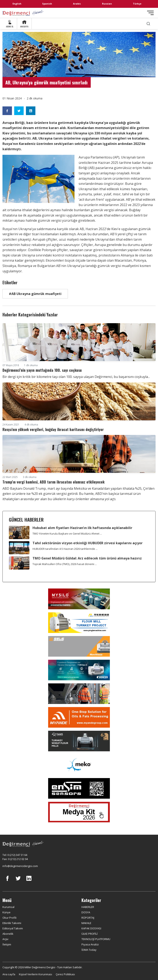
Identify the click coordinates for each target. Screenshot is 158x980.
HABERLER (88, 907)
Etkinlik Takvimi (12, 923)
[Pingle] (79, 623)
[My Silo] (79, 599)
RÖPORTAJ (88, 918)
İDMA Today (89, 950)
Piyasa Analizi (90, 944)
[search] (148, 24)
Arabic (77, 4)
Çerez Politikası (65, 974)
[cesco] (79, 694)
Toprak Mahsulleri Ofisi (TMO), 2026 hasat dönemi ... (65, 564)
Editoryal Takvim (13, 928)
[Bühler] (79, 670)
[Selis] (79, 646)
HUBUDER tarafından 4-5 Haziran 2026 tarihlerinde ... (65, 549)
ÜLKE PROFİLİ (90, 934)
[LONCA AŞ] (79, 788)
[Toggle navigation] (150, 13)
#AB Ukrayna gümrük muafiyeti (35, 294)
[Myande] (79, 717)
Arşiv (5, 939)
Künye (6, 912)
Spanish (47, 4)
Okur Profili (9, 918)
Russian (107, 4)
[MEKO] (79, 765)
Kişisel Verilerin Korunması (35, 974)
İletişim (7, 944)
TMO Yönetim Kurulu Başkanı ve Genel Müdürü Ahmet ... (67, 534)
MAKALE (86, 923)
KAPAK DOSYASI (91, 928)
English (17, 4)
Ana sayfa (9, 974)
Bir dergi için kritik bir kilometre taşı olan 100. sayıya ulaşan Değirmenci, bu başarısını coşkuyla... (76, 377)
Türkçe (137, 4)
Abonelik (8, 934)
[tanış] (79, 741)
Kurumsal (8, 907)
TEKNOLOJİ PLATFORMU (96, 939)
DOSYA (86, 912)
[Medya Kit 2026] (79, 812)
